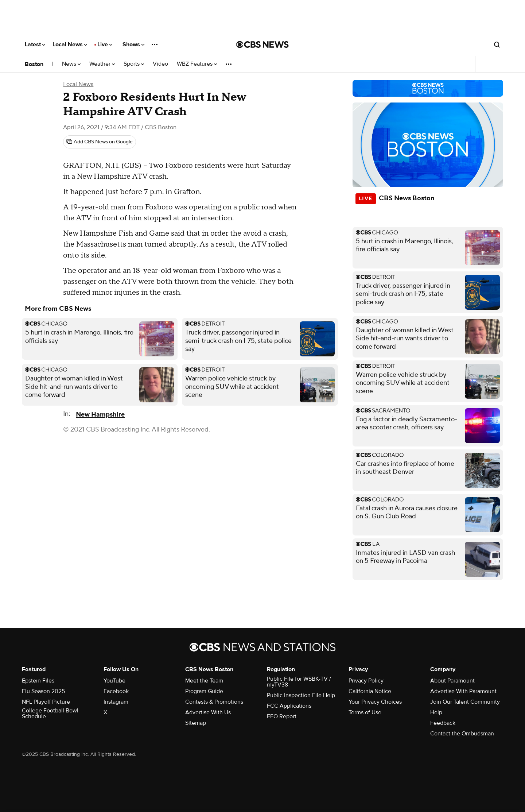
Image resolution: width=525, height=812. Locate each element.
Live (105, 45)
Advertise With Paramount (463, 691)
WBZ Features (197, 64)
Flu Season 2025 (43, 691)
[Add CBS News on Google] (100, 142)
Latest (35, 45)
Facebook (116, 691)
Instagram (116, 702)
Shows (133, 45)
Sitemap (196, 723)
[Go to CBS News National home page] (262, 45)
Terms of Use (365, 712)
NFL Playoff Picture (46, 702)
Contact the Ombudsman (462, 734)
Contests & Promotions (214, 702)
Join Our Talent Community (465, 702)
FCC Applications (289, 706)
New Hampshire (100, 415)
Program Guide (204, 691)
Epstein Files (38, 681)
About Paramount (452, 681)
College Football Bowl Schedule (50, 714)
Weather (102, 64)
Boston (34, 64)
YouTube (114, 681)
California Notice (370, 691)
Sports (134, 64)
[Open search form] (497, 45)
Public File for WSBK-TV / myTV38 (299, 682)
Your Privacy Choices (375, 702)
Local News (70, 45)
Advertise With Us (208, 712)
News (71, 64)
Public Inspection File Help (301, 695)
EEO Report (282, 716)
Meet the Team (204, 681)
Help (436, 712)
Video (160, 64)
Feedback (443, 723)
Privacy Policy (366, 681)
